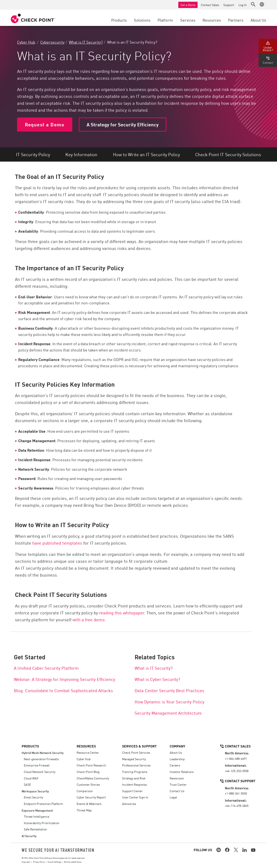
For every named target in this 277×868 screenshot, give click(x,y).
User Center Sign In (135, 797)
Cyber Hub (26, 42)
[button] (253, 4)
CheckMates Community (93, 778)
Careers (175, 765)
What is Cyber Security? (157, 679)
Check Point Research (91, 765)
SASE (27, 784)
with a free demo (88, 619)
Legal (173, 797)
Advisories (129, 804)
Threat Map (84, 810)
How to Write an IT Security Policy (146, 154)
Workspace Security (35, 791)
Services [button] (188, 20)
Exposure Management (37, 810)
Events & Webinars (89, 804)
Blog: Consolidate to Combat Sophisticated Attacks (63, 690)
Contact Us (177, 791)
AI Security (29, 836)
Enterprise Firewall (37, 765)
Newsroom (177, 778)
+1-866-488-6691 (236, 758)
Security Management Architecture (168, 713)
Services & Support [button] (139, 746)
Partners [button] (236, 20)
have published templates (57, 543)
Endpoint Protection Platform (43, 804)
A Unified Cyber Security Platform (46, 668)
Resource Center (88, 752)
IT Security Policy (33, 154)
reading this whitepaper (122, 612)
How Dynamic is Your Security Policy (169, 701)
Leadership (177, 759)
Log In (243, 5)
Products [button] (119, 20)
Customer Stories (88, 784)
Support (229, 5)
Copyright (26, 862)
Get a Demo (188, 5)
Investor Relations (182, 772)
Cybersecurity (52, 42)
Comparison (85, 791)
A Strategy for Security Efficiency (123, 124)
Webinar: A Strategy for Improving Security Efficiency (64, 679)
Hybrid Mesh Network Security (43, 753)
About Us (176, 752)
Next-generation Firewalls (41, 759)
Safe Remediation (35, 829)
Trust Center (178, 784)
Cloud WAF (31, 778)
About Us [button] (258, 20)
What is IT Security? (86, 42)
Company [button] (177, 746)
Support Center (132, 791)
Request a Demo (45, 124)
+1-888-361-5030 (236, 793)
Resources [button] (212, 20)
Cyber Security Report (91, 797)
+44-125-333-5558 (237, 771)
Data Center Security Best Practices (169, 690)
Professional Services (136, 765)
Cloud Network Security (40, 772)
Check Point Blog (88, 772)
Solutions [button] (142, 20)
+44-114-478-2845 (237, 806)
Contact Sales (210, 5)
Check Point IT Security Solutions (228, 154)
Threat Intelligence (36, 816)
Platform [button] (165, 20)
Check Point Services (136, 752)
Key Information (81, 154)
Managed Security (134, 759)
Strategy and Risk (134, 778)
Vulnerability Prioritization (42, 823)
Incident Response (134, 784)
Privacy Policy (39, 862)
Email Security (33, 797)
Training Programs (135, 772)
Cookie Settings (54, 862)
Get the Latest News (73, 862)
